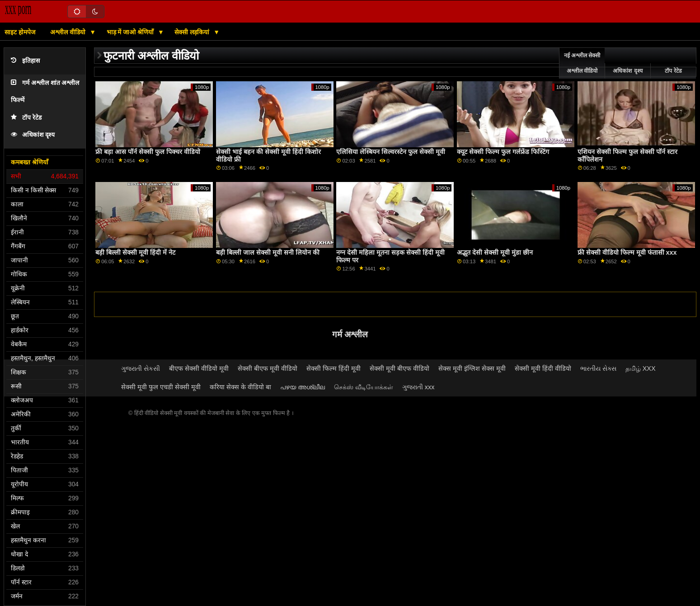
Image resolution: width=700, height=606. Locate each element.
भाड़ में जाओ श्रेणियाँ (131, 32)
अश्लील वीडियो (69, 32)
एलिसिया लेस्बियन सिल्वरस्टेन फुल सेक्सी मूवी (391, 152)
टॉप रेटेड (26, 118)
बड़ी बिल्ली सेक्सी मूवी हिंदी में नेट (135, 252)
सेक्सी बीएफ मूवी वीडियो (268, 368)
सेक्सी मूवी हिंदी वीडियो (543, 368)
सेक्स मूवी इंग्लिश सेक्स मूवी (472, 368)
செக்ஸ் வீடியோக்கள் (364, 387)
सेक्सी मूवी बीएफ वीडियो (399, 368)
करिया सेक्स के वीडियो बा (240, 387)
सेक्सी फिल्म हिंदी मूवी (334, 368)
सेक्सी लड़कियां (193, 32)
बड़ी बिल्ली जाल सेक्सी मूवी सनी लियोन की (268, 252)
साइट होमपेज (20, 32)
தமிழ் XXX (641, 368)
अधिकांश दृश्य (33, 135)
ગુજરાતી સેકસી (141, 368)
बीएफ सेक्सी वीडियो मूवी (199, 368)
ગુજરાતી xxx (418, 387)
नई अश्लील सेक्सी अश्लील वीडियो (582, 63)
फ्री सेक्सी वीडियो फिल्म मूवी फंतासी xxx (627, 252)
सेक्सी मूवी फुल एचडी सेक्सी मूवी (161, 387)
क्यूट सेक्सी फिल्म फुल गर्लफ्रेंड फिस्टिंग (503, 152)
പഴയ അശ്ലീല (303, 387)
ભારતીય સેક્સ (598, 368)
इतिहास (25, 61)
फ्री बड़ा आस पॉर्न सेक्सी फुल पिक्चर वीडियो (148, 152)
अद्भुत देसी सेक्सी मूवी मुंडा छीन (495, 252)
